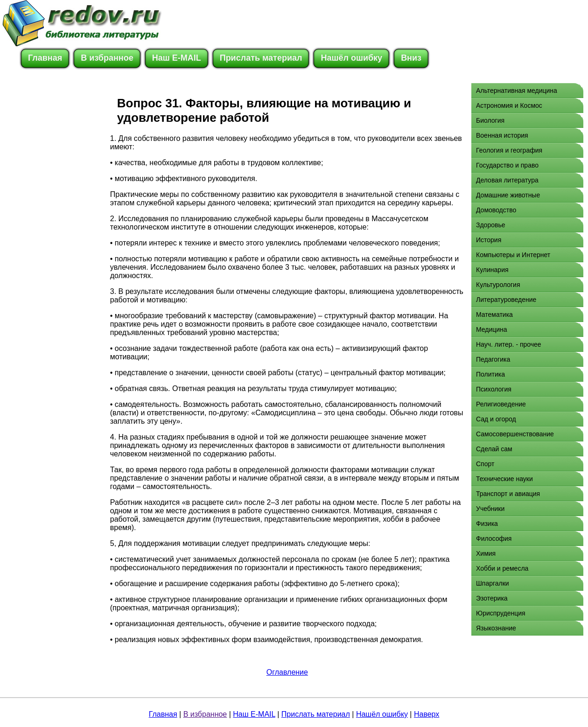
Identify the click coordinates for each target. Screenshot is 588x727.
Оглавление (287, 672)
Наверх (427, 714)
